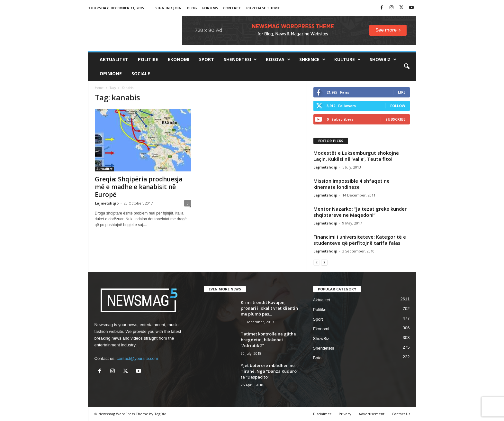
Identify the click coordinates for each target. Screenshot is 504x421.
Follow (398, 106)
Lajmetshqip (107, 203)
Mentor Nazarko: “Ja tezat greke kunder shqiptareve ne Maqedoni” (360, 212)
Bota (317, 358)
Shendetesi (240, 59)
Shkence (312, 59)
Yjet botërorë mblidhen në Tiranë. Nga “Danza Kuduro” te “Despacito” (270, 371)
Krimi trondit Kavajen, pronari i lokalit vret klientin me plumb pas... (269, 308)
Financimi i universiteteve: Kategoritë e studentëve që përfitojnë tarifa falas (360, 240)
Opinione (111, 73)
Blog (192, 8)
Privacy (345, 414)
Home (99, 88)
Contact (232, 8)
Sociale (141, 73)
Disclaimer (322, 414)
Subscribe (395, 119)
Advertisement (372, 414)
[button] (407, 67)
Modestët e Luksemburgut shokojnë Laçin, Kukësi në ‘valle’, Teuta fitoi (356, 156)
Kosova (278, 59)
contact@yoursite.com (137, 358)
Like (402, 92)
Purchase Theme (263, 8)
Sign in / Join (168, 8)
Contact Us (401, 414)
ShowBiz (383, 59)
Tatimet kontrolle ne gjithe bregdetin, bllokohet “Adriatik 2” (268, 340)
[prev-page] (317, 262)
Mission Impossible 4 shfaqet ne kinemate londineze (351, 184)
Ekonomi (179, 59)
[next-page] (324, 262)
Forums (210, 8)
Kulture (347, 59)
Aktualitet (114, 59)
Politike (148, 59)
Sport (207, 59)
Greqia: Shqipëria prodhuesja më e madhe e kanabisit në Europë (139, 187)
